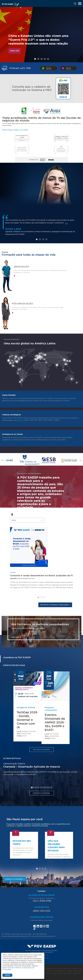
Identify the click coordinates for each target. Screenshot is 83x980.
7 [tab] (45, 787)
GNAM (21, 420)
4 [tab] (45, 59)
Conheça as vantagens (15, 879)
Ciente (7, 975)
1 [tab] (35, 59)
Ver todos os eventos (42, 750)
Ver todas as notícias (42, 793)
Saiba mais (14, 51)
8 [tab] (47, 787)
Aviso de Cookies (14, 968)
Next (80, 460)
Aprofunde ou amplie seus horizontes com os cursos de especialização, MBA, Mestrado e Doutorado (38, 308)
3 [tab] (42, 59)
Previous (3, 460)
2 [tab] (38, 59)
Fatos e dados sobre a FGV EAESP (15, 130)
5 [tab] (48, 59)
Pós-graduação (22, 304)
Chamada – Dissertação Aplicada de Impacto (32, 767)
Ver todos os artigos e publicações (55, 605)
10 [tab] (51, 787)
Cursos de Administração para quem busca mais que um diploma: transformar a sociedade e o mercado (40, 271)
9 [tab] (49, 787)
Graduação (21, 267)
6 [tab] (43, 787)
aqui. (51, 920)
